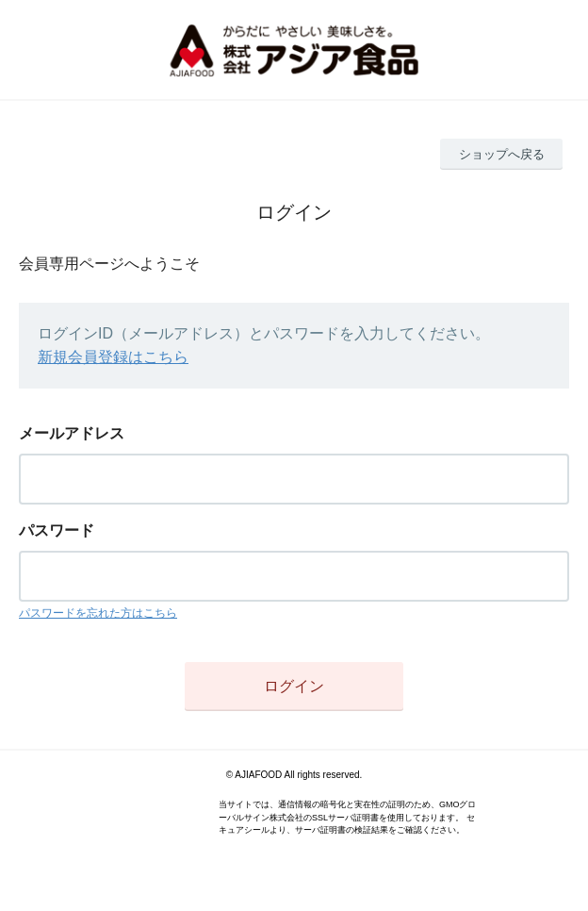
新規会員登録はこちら (113, 357)
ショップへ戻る (502, 154)
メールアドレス (72, 433)
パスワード (57, 530)
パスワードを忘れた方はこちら (98, 613)
